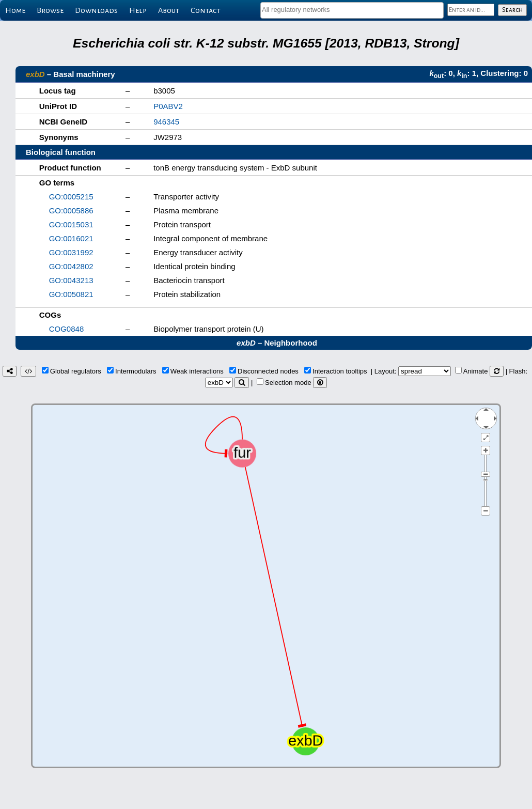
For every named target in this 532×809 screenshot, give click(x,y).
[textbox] (352, 10)
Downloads (96, 10)
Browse (50, 10)
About (169, 10)
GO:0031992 (71, 252)
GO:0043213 (71, 280)
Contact (206, 10)
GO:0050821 (71, 294)
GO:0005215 (71, 197)
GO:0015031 (71, 224)
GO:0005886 (71, 211)
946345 (166, 122)
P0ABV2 (168, 106)
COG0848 (67, 329)
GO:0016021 (71, 238)
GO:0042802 (71, 266)
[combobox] (352, 10)
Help (138, 10)
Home (15, 10)
